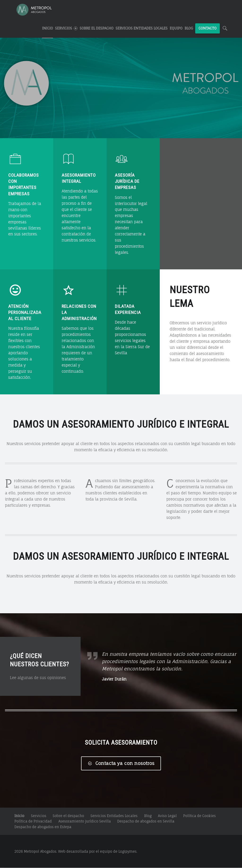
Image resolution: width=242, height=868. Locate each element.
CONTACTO (207, 28)
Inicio (19, 816)
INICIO (48, 28)
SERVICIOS (66, 28)
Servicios (39, 816)
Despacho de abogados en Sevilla (146, 821)
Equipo (176, 28)
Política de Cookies (199, 816)
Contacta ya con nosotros (121, 763)
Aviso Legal (167, 816)
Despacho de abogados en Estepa (43, 827)
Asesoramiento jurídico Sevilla (85, 821)
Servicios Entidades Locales (142, 28)
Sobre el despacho (97, 28)
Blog (189, 28)
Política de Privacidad (33, 821)
